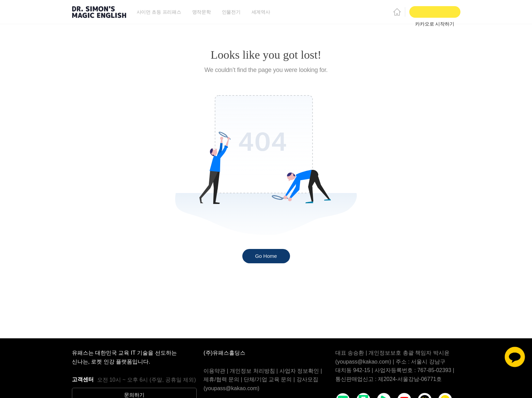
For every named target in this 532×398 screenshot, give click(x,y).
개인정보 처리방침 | (255, 371)
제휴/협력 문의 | (224, 379)
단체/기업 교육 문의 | (270, 379)
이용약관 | (217, 371)
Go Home (266, 256)
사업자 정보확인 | (301, 371)
